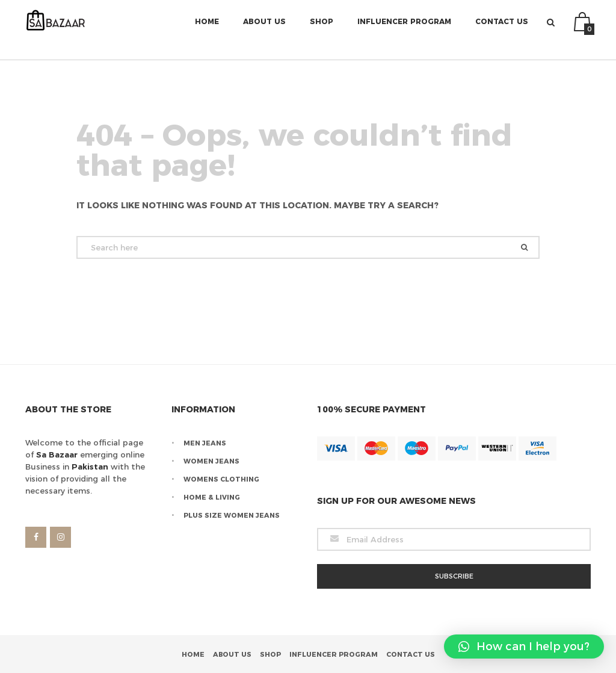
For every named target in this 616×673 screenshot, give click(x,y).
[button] (524, 647)
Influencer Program (404, 30)
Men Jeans (205, 443)
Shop (322, 30)
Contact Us (502, 30)
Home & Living (212, 497)
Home (207, 30)
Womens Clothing (221, 479)
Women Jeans (211, 461)
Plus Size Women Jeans (232, 515)
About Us (264, 30)
